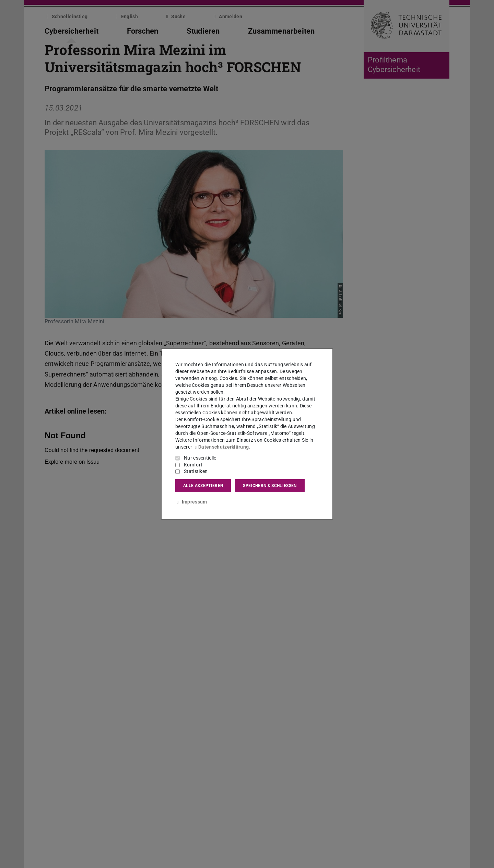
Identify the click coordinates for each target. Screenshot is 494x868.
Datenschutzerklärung (221, 447)
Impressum (191, 502)
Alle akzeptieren (203, 486)
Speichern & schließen (270, 486)
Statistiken (196, 471)
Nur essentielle (200, 458)
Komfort (193, 465)
